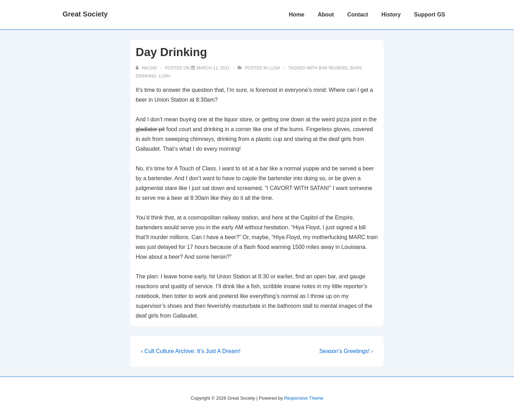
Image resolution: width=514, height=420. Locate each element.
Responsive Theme (304, 398)
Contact (358, 15)
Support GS (430, 15)
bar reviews (333, 68)
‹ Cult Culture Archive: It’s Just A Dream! (191, 351)
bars (356, 68)
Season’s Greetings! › (346, 351)
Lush (274, 68)
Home (296, 15)
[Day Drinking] (213, 68)
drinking (146, 76)
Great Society (85, 14)
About (326, 15)
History (391, 15)
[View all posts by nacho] (147, 68)
